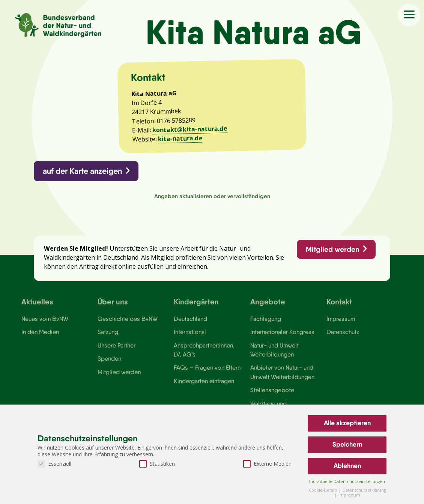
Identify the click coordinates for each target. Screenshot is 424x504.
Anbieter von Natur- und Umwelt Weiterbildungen (282, 373)
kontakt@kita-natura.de (190, 129)
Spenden (109, 360)
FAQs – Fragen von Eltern (207, 369)
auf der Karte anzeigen (83, 171)
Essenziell (54, 464)
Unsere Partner (117, 346)
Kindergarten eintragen (204, 382)
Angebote (268, 302)
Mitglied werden (332, 250)
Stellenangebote (272, 391)
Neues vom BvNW (45, 319)
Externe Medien (267, 464)
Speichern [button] (347, 444)
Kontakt (339, 302)
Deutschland (190, 319)
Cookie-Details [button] (323, 490)
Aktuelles (37, 302)
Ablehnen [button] (347, 466)
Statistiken (157, 464)
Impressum (341, 319)
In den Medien (40, 333)
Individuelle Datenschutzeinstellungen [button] (347, 481)
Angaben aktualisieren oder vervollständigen (212, 196)
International (190, 333)
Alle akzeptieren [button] (347, 423)
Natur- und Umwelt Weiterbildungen (274, 351)
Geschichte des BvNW (128, 319)
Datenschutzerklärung (364, 490)
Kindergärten (196, 302)
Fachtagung (266, 319)
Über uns (113, 302)
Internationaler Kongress (282, 333)
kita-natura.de (181, 138)
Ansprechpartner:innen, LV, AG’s (204, 351)
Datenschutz (343, 333)
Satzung (108, 333)
